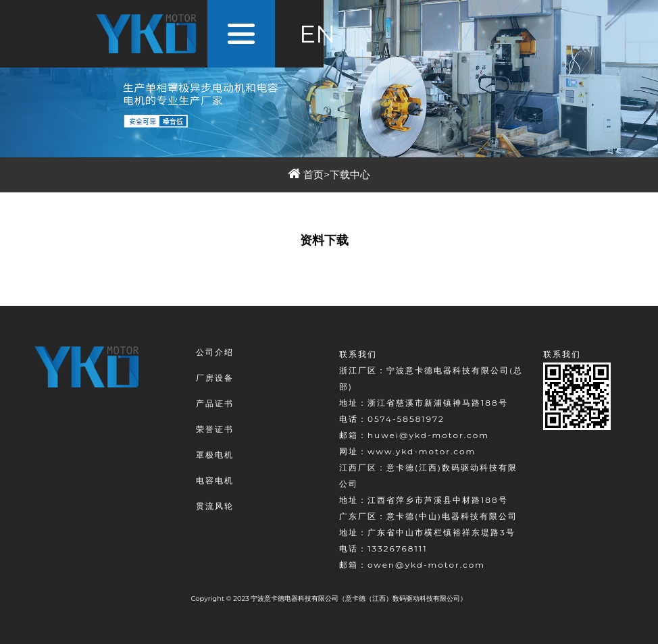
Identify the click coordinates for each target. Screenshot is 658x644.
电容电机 (215, 480)
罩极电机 (215, 455)
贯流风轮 (215, 506)
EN (317, 34)
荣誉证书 (215, 429)
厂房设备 (215, 378)
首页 (313, 175)
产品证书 (215, 403)
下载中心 (350, 175)
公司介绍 (215, 352)
